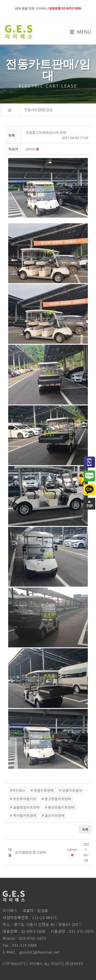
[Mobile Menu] (81, 32)
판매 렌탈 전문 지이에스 (48, 8)
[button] (30, 149)
